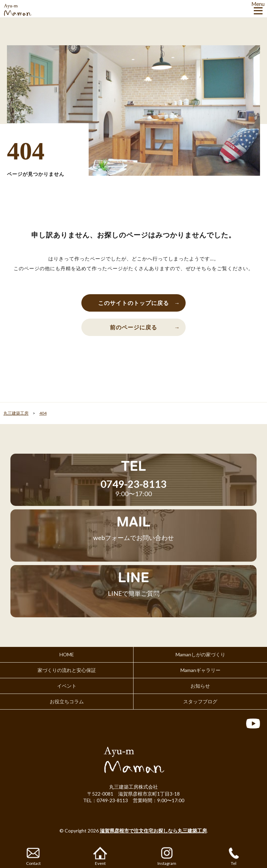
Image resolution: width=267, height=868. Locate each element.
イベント (67, 686)
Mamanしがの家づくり (200, 654)
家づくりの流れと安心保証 (67, 670)
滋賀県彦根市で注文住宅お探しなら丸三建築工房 (153, 831)
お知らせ (200, 686)
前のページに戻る (133, 327)
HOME (67, 654)
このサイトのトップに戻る (133, 303)
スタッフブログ (200, 701)
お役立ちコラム (67, 701)
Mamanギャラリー (200, 670)
